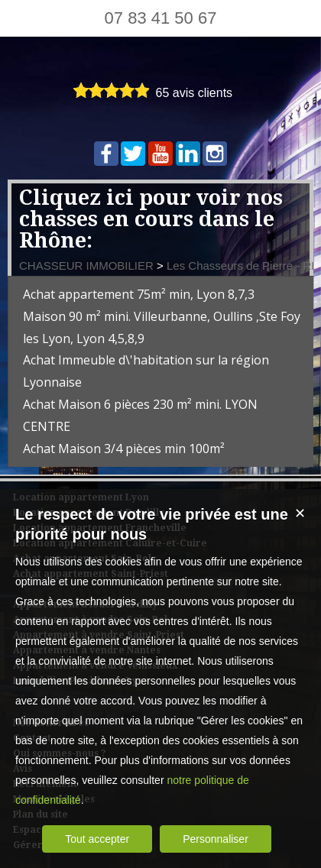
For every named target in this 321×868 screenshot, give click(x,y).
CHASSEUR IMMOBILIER (86, 266)
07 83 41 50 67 (161, 18)
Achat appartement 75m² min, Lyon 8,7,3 (139, 294)
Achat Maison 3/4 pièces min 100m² (124, 449)
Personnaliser (216, 839)
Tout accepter (97, 839)
